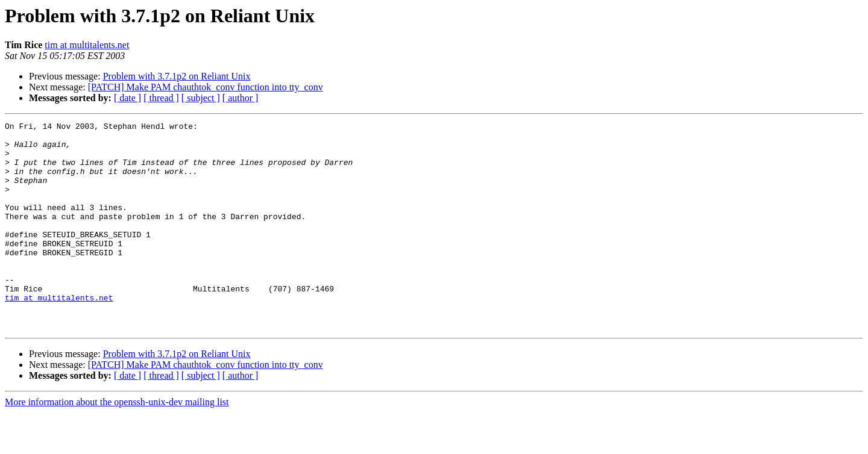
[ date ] (127, 98)
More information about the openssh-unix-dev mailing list (117, 443)
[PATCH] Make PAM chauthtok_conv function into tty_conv (206, 87)
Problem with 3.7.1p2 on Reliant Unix (177, 76)
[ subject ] (201, 98)
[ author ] (241, 98)
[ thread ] (161, 98)
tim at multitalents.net (87, 45)
